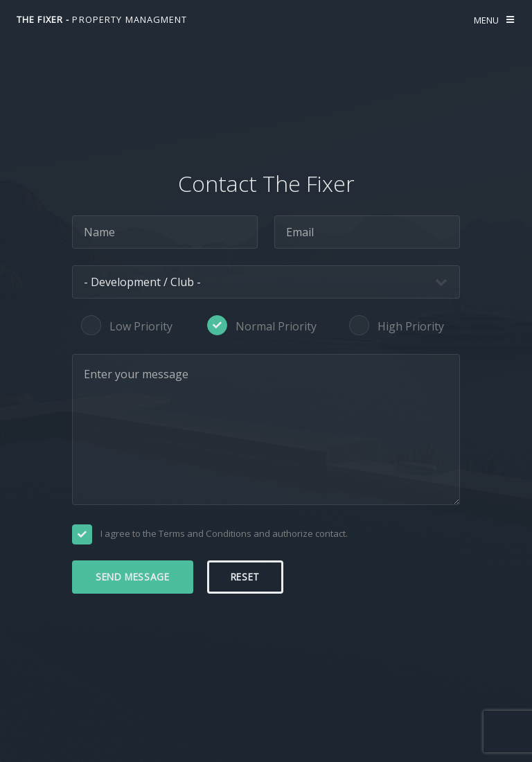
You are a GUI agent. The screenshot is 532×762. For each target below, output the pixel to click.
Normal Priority (276, 326)
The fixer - (102, 19)
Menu (486, 20)
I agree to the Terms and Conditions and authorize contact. (224, 533)
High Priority (411, 326)
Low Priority (141, 326)
